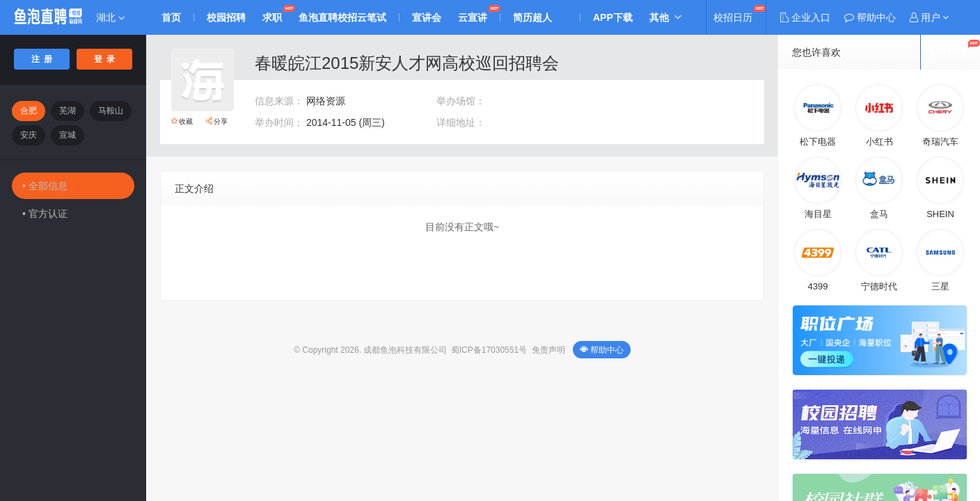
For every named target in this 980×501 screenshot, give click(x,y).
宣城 (68, 135)
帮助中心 (602, 350)
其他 (659, 17)
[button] (929, 17)
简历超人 (532, 17)
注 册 (42, 59)
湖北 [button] (110, 17)
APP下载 (613, 17)
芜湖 (68, 111)
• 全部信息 (45, 186)
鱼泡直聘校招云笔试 (342, 17)
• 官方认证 (45, 214)
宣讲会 (427, 17)
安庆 (29, 135)
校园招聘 (226, 17)
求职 (272, 17)
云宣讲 (473, 17)
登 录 (105, 59)
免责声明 (548, 350)
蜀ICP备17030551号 (489, 350)
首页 (171, 17)
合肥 (29, 111)
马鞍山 (111, 111)
